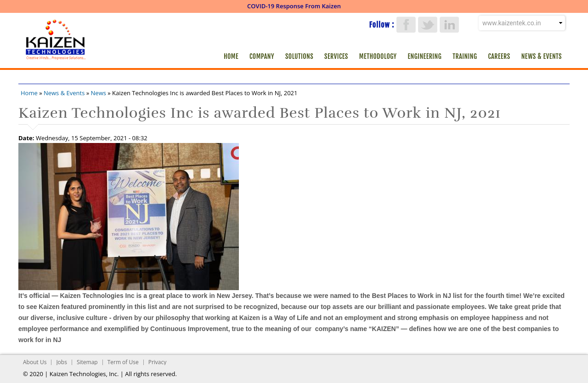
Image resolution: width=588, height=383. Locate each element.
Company (262, 56)
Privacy (158, 362)
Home (231, 56)
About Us (35, 362)
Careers (499, 56)
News (99, 93)
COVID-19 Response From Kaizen (294, 6)
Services (336, 56)
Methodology (378, 56)
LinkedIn (449, 25)
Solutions (299, 56)
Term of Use (123, 362)
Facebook (406, 25)
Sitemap (87, 362)
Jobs (62, 362)
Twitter (428, 25)
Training (465, 56)
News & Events (542, 56)
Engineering (425, 56)
